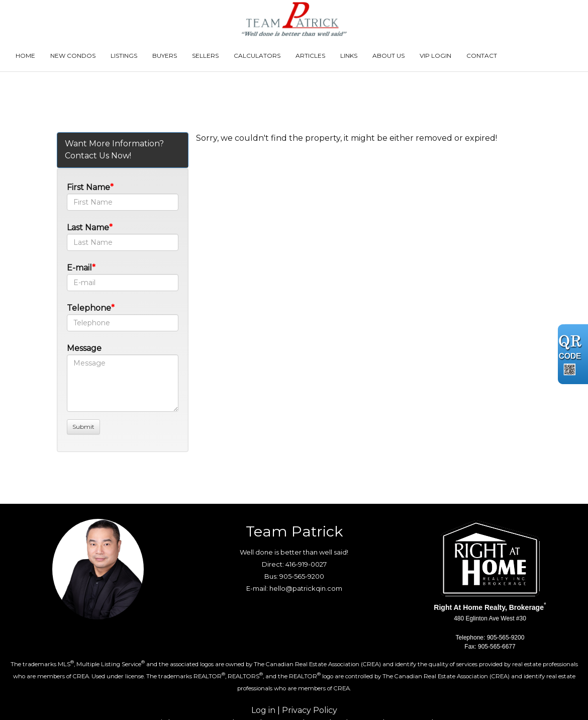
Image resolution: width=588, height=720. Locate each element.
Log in (263, 710)
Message (84, 348)
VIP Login (435, 56)
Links (349, 56)
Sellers (205, 56)
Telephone (89, 308)
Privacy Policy (310, 710)
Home (25, 56)
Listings (124, 56)
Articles (310, 56)
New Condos (73, 56)
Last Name (88, 228)
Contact (482, 56)
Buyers (165, 56)
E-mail (79, 268)
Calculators (257, 56)
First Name (88, 187)
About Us (388, 56)
